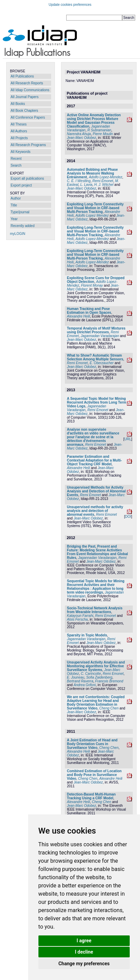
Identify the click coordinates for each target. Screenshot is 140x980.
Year (14, 219)
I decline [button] (84, 952)
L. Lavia (86, 185)
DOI (128, 517)
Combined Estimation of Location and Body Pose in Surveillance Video (94, 775)
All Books (18, 104)
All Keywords (21, 152)
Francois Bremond (109, 681)
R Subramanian (99, 130)
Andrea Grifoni (84, 685)
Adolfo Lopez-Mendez (106, 177)
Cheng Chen (109, 708)
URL (128, 439)
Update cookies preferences (70, 5)
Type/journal (20, 212)
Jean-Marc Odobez (81, 138)
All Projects (19, 138)
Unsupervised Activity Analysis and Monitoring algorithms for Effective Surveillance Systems (96, 666)
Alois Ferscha (77, 619)
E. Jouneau (76, 677)
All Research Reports (27, 83)
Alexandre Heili (78, 316)
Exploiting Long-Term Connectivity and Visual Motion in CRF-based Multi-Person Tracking (95, 208)
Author (16, 198)
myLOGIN (17, 234)
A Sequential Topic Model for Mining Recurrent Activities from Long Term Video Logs (97, 402)
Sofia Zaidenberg (99, 677)
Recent (16, 159)
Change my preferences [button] (84, 964)
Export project (21, 185)
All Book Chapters (24, 111)
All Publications (22, 76)
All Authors (19, 131)
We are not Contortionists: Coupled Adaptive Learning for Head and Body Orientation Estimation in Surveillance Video (96, 703)
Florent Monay (92, 285)
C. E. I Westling (79, 181)
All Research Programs (28, 145)
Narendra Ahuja (79, 134)
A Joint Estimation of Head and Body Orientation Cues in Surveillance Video (92, 744)
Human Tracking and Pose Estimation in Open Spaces (89, 311)
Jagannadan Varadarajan (100, 336)
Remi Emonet (103, 181)
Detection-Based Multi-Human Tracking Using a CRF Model (91, 796)
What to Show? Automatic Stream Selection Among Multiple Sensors (95, 357)
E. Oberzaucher (102, 363)
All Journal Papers (25, 97)
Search (16, 165)
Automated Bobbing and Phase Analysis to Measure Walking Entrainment (92, 173)
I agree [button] (84, 941)
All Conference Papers (28, 117)
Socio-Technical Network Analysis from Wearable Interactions (95, 610)
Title (14, 205)
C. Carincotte (91, 674)
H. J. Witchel (104, 185)
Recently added (23, 226)
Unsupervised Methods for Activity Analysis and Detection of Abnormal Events (96, 491)
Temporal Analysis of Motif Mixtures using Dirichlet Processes (96, 330)
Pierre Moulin (103, 134)
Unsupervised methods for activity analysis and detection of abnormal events (95, 511)
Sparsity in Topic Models (87, 635)
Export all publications (27, 178)
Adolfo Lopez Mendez (92, 216)
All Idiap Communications (30, 90)
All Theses (19, 124)
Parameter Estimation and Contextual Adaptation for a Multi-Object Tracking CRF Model (94, 460)
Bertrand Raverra (80, 681)
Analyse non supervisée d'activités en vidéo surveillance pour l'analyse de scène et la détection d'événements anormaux (93, 437)
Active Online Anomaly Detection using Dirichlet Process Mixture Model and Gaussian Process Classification (94, 121)
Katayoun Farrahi (80, 616)
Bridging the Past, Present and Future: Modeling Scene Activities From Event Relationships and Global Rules (97, 552)
